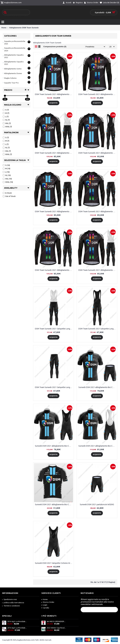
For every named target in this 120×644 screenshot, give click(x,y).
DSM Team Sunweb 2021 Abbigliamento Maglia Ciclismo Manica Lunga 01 (54, 94)
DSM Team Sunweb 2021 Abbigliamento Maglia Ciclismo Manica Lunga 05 (97, 94)
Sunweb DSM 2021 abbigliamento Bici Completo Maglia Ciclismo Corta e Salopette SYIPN (97, 446)
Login (44, 605)
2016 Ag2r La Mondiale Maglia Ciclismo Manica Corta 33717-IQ (17, 621)
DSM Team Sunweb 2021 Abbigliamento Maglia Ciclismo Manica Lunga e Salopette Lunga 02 (54, 153)
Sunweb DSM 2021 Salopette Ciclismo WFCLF (54, 563)
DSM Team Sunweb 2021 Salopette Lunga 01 (54, 329)
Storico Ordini (48, 602)
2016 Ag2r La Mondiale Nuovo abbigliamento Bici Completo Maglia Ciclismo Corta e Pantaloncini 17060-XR (17, 628)
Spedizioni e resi (9, 600)
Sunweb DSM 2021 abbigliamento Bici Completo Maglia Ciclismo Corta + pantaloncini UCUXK (54, 446)
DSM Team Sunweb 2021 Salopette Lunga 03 (54, 387)
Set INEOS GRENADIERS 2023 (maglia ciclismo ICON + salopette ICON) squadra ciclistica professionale (56, 621)
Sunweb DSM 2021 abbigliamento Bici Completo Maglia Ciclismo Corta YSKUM (54, 504)
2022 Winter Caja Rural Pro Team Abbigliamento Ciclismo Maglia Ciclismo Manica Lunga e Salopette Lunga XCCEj (56, 628)
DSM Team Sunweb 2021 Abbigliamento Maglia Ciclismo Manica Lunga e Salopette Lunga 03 (97, 153)
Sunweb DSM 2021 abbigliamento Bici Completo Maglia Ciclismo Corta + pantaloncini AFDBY (97, 387)
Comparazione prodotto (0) (55, 47)
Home (45, 599)
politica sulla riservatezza (13, 603)
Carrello (45, 608)
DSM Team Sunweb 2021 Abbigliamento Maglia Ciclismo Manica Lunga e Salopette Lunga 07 (54, 270)
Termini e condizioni (11, 606)
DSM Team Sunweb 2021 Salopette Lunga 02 (97, 329)
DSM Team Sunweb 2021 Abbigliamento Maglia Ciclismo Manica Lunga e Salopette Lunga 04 (54, 211)
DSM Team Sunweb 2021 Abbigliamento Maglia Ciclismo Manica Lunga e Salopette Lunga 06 (97, 211)
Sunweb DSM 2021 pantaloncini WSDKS (97, 504)
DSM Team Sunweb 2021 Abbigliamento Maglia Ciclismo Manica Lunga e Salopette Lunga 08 (97, 270)
